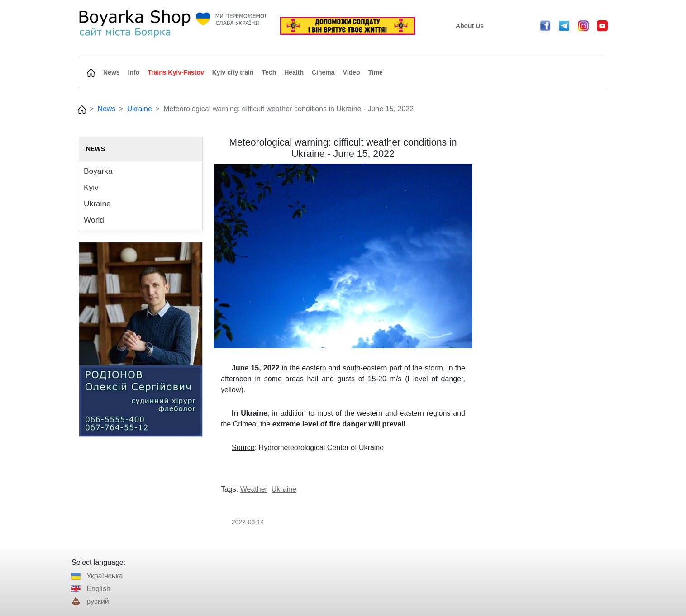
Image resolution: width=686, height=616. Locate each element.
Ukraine (140, 109)
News (106, 109)
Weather (254, 489)
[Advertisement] (545, 273)
